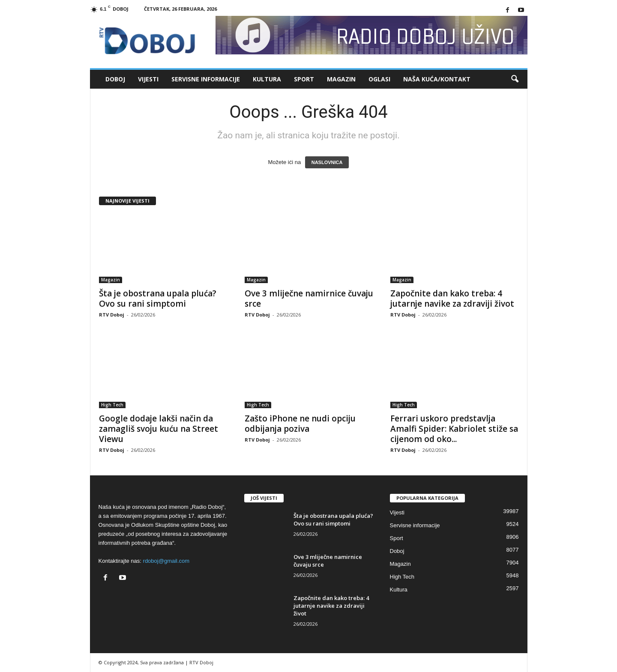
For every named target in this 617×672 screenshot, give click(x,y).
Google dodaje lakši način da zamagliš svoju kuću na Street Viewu (159, 429)
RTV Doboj (112, 315)
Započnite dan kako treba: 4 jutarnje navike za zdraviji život (452, 299)
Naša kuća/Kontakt (437, 79)
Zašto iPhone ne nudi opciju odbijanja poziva (300, 424)
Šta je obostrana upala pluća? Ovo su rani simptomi (158, 299)
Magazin (341, 79)
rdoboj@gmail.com (166, 561)
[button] (515, 79)
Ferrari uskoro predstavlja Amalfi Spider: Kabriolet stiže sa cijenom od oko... (454, 429)
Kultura (267, 79)
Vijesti (148, 79)
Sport (304, 79)
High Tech (112, 405)
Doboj (115, 79)
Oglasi (379, 79)
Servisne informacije (206, 79)
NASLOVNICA (327, 162)
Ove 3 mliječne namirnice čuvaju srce (309, 299)
